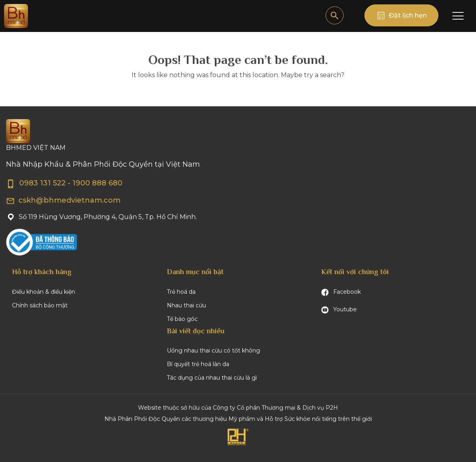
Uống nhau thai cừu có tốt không (213, 350)
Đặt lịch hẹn (408, 15)
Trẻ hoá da (181, 292)
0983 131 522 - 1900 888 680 (64, 183)
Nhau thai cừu (186, 305)
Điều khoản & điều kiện (44, 292)
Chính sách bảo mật (40, 305)
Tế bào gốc (182, 319)
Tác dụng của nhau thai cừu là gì (212, 378)
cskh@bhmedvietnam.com (63, 200)
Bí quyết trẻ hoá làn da (198, 364)
